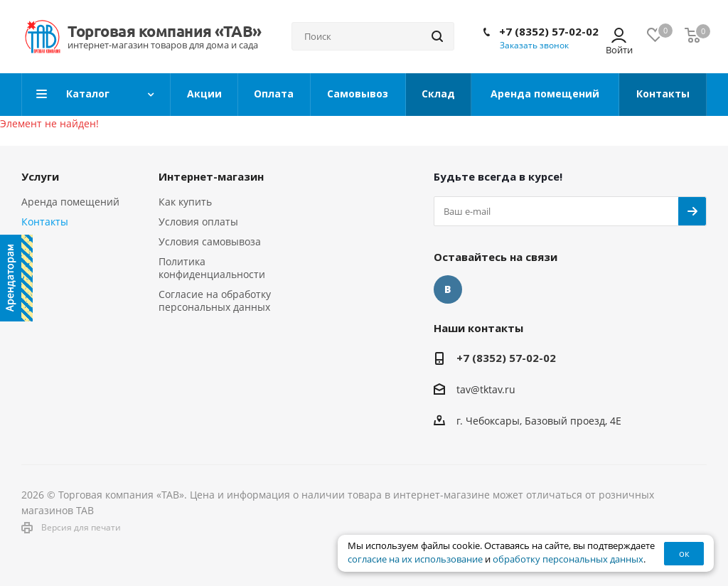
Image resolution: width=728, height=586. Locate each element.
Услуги (40, 176)
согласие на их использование (415, 559)
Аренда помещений (70, 202)
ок (684, 553)
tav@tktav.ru (486, 389)
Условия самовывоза (210, 241)
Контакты (45, 222)
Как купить (185, 202)
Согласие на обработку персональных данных (215, 300)
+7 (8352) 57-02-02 (549, 31)
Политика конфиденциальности (212, 268)
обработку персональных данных (568, 559)
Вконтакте (448, 289)
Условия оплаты (198, 222)
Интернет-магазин (211, 176)
